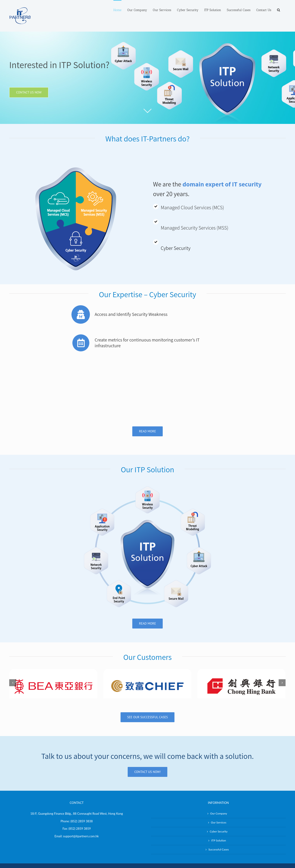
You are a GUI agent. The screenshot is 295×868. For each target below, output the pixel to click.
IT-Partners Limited (107, 846)
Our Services (219, 798)
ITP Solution (218, 816)
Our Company (219, 789)
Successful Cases (219, 825)
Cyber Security (219, 807)
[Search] (279, 10)
